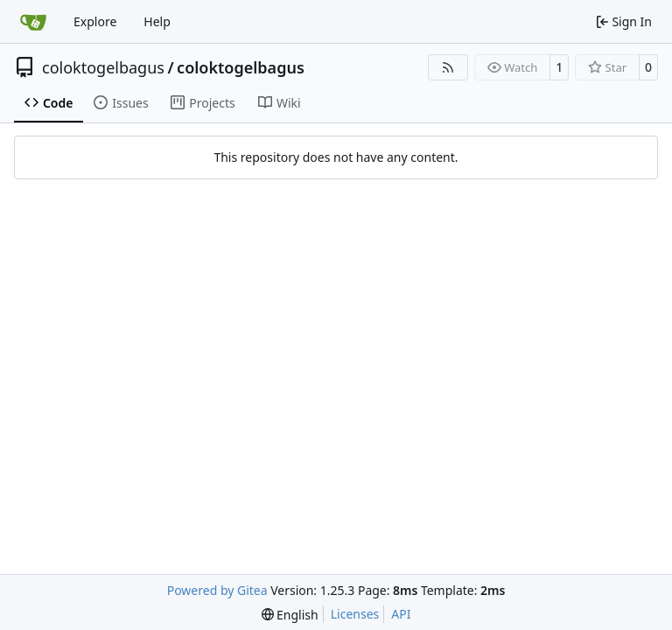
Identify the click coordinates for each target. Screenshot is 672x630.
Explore (95, 21)
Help (157, 21)
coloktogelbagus (103, 67)
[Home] (33, 22)
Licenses (355, 614)
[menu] (290, 615)
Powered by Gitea (217, 590)
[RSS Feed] (448, 67)
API (401, 614)
